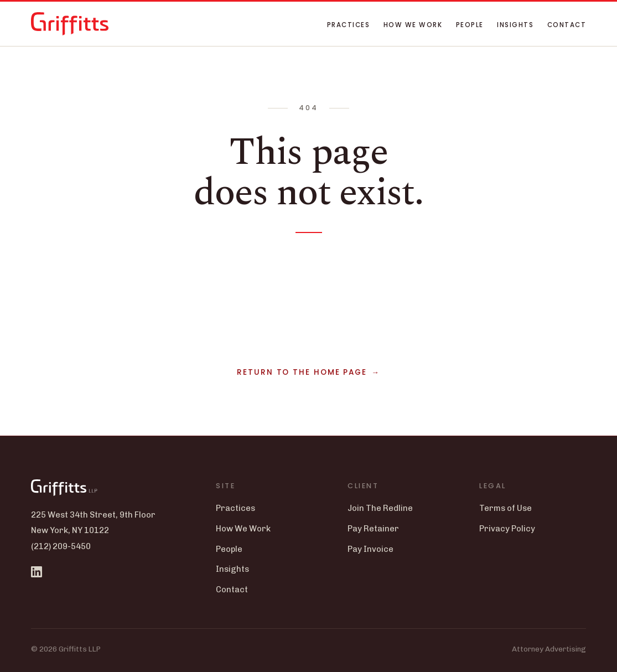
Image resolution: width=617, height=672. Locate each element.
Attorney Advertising (549, 649)
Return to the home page (302, 372)
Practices (348, 25)
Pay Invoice (370, 549)
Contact (567, 25)
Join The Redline (380, 508)
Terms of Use (505, 508)
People (470, 25)
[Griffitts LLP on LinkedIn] (37, 572)
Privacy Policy (507, 529)
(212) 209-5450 (61, 546)
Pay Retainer (373, 529)
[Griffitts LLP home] (70, 24)
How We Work (413, 25)
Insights (515, 25)
